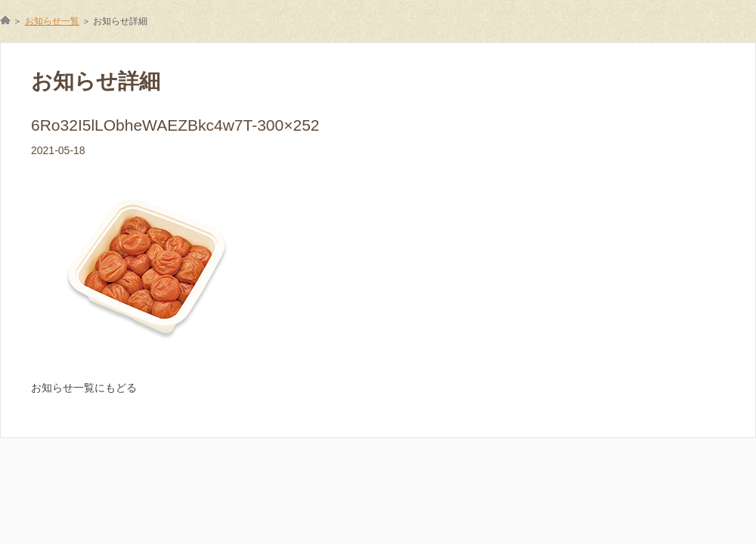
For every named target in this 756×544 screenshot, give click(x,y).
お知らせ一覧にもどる (84, 388)
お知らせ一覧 (52, 21)
